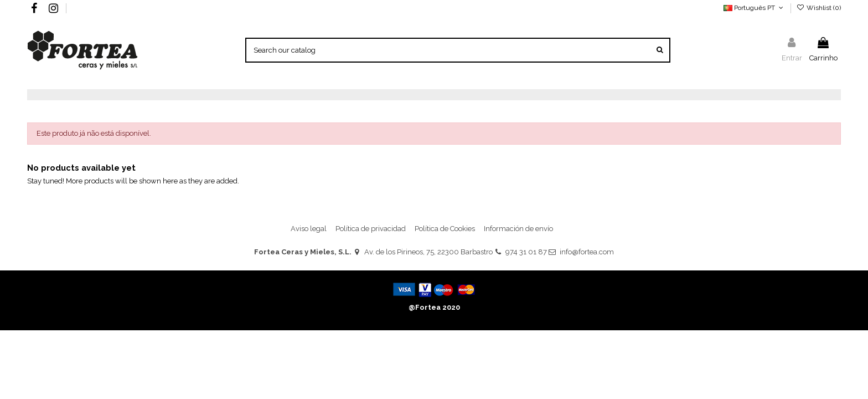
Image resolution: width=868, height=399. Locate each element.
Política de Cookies (445, 229)
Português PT (754, 8)
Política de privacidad (371, 229)
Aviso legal (309, 229)
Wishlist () (819, 8)
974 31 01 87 (526, 252)
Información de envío (518, 229)
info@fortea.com (587, 252)
